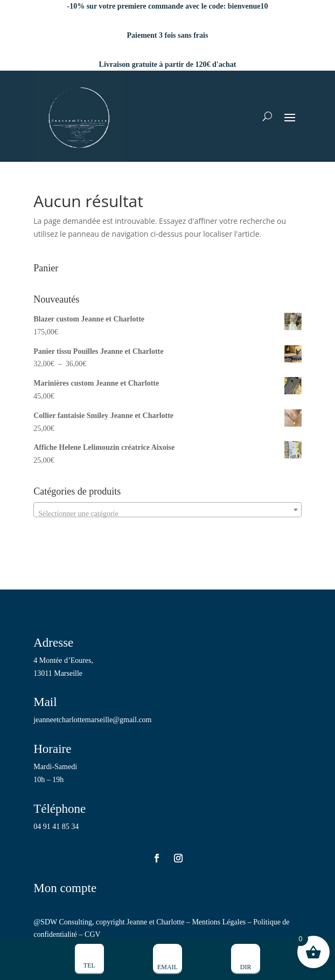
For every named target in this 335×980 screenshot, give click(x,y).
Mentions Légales (219, 922)
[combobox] (167, 510)
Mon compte (65, 888)
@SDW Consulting (63, 922)
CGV (93, 934)
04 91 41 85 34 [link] (56, 827)
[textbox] (167, 514)
